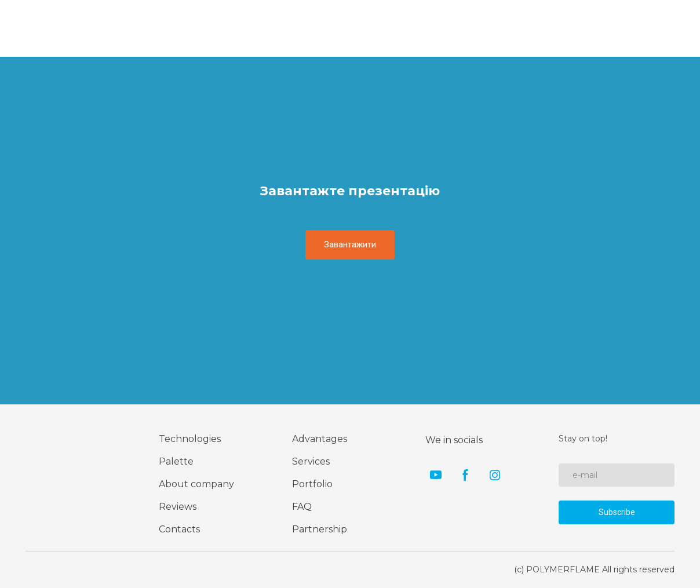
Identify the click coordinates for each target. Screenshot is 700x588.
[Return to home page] (60, 468)
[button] (350, 244)
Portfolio (312, 484)
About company (196, 484)
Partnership (320, 529)
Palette (176, 461)
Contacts (179, 529)
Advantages (320, 439)
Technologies (190, 439)
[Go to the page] (51, 28)
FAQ (302, 507)
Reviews (178, 507)
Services (311, 461)
